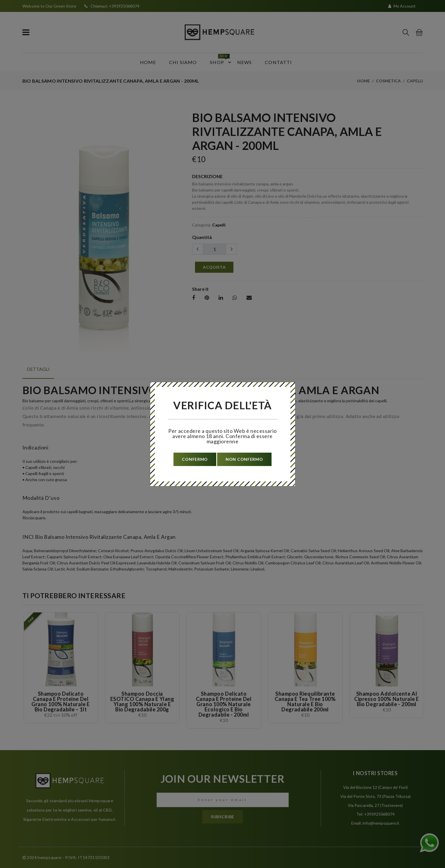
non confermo (244, 459)
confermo (195, 459)
